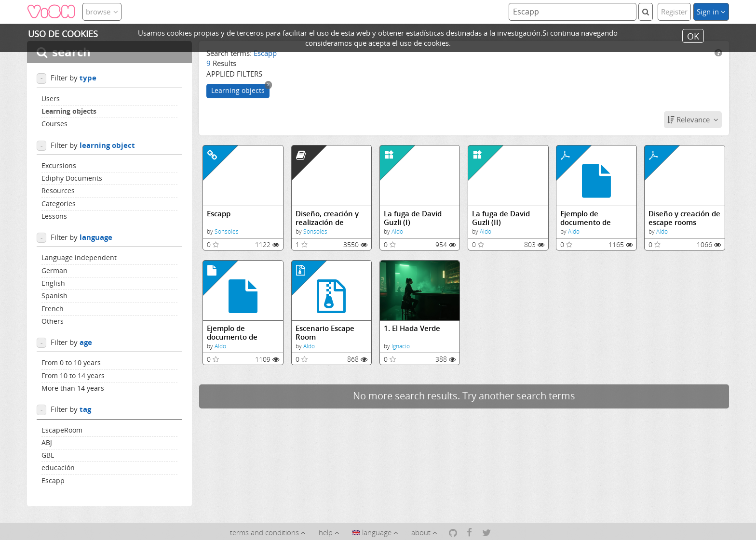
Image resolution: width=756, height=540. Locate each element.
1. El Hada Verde (412, 328)
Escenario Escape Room (325, 333)
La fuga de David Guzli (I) (413, 218)
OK (693, 36)
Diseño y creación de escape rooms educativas (684, 218)
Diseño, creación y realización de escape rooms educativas (327, 218)
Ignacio (401, 346)
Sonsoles (227, 231)
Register (674, 12)
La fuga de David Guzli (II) (501, 218)
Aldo (397, 231)
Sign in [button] (711, 12)
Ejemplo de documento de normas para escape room (595, 218)
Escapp (219, 214)
